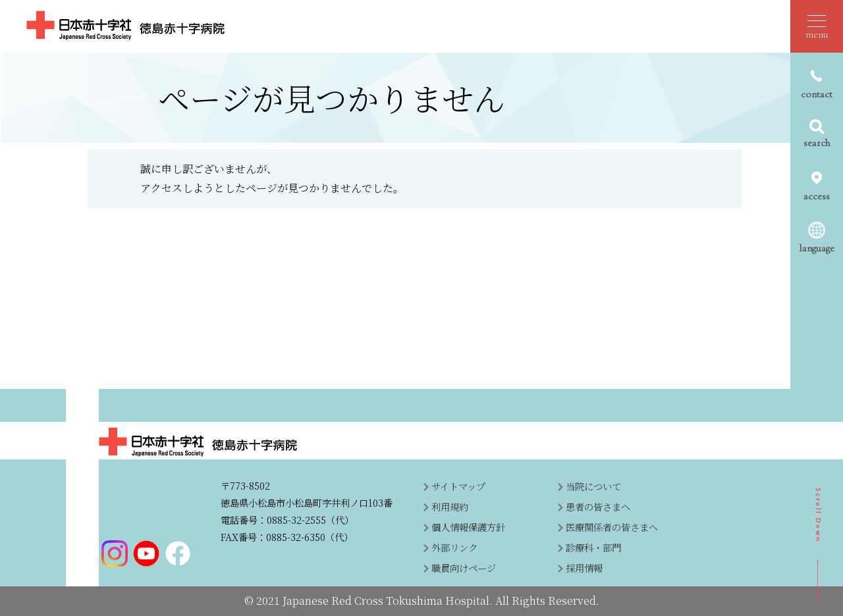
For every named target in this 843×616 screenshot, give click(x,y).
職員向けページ (464, 568)
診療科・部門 (593, 547)
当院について (593, 486)
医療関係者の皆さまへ (612, 527)
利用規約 (450, 506)
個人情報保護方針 (468, 527)
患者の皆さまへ (598, 506)
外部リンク (454, 547)
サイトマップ (458, 486)
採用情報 (584, 568)
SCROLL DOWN (819, 544)
